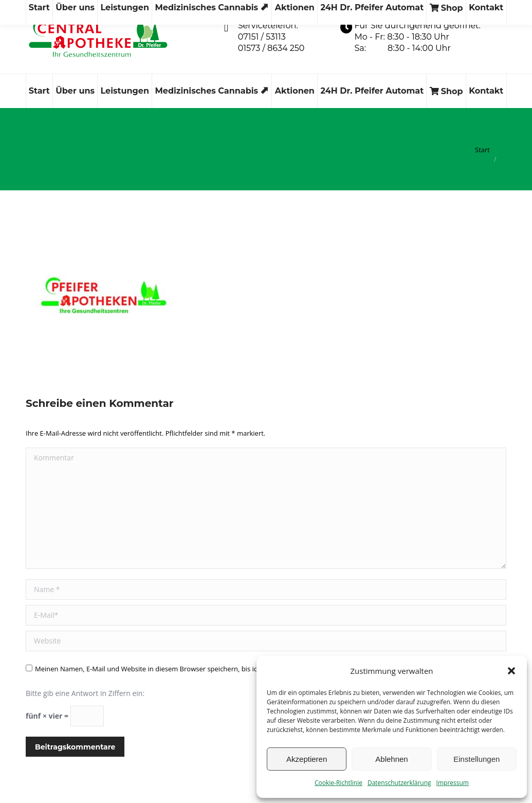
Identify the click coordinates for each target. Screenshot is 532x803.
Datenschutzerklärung (399, 783)
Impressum (453, 783)
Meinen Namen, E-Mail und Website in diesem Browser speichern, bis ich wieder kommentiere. (182, 669)
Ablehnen (391, 759)
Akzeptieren (307, 759)
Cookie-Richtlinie (338, 783)
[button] (511, 671)
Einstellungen (476, 759)
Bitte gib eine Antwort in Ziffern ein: (85, 693)
